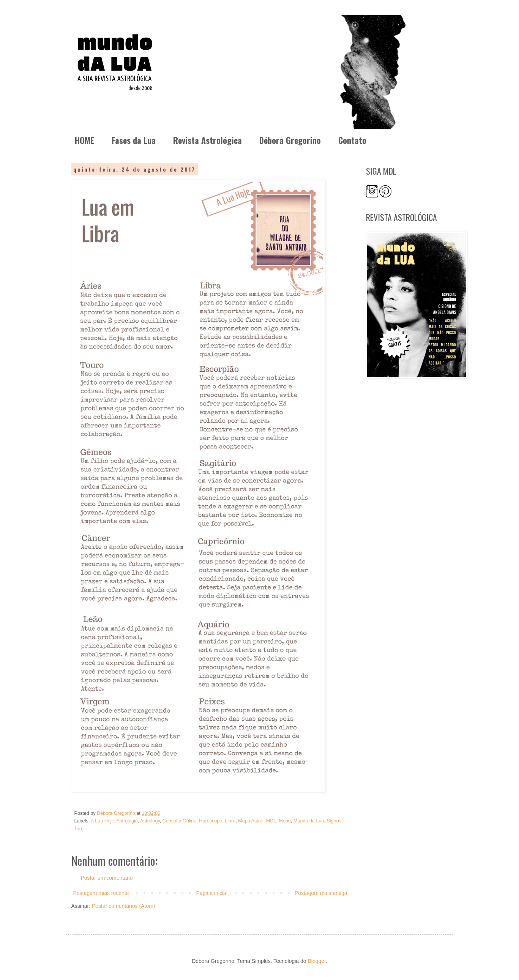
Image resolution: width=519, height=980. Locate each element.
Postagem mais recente (101, 893)
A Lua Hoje (103, 821)
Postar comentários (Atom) (124, 906)
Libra (230, 821)
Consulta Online (180, 821)
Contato (352, 140)
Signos (334, 821)
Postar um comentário (107, 878)
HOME (84, 140)
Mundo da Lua (309, 821)
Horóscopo (211, 821)
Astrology (150, 821)
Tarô (79, 829)
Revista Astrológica (207, 140)
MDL (271, 821)
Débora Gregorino (290, 140)
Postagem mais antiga (321, 893)
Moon (285, 821)
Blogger (316, 961)
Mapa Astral (251, 821)
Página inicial (212, 893)
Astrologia (127, 821)
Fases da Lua (134, 140)
